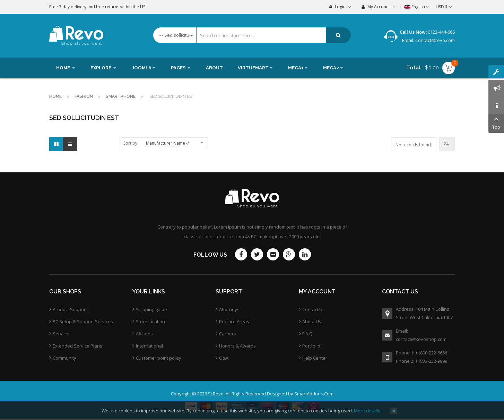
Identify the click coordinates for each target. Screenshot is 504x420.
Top (496, 122)
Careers (228, 334)
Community (64, 358)
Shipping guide (151, 309)
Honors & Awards (237, 346)
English (416, 7)
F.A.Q (307, 334)
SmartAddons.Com (314, 394)
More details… (369, 411)
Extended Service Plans (77, 346)
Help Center (315, 358)
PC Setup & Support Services (83, 322)
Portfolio (311, 346)
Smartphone (121, 96)
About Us (312, 322)
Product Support (70, 309)
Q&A (224, 358)
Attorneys (229, 309)
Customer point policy (159, 358)
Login (340, 7)
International (149, 346)
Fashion (84, 96)
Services (62, 334)
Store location (150, 322)
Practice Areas (234, 322)
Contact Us (314, 309)
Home (55, 96)
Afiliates (144, 334)
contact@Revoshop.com (421, 339)
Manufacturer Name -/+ (169, 143)
